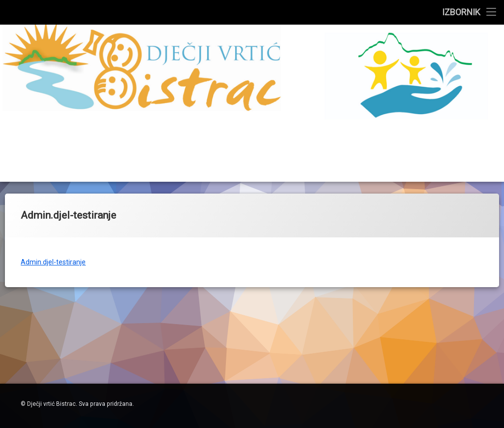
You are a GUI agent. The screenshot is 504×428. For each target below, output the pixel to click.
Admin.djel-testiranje (53, 260)
